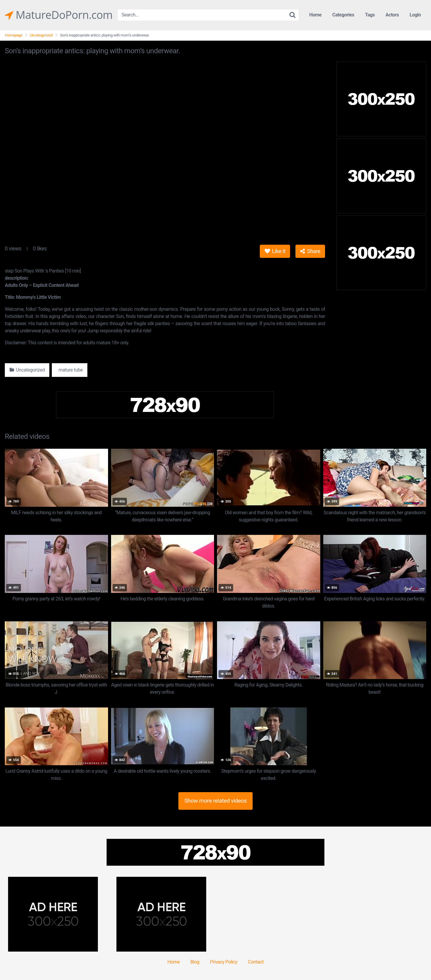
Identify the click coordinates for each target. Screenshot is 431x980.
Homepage (14, 35)
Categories (343, 15)
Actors (392, 15)
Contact (256, 962)
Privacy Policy (224, 962)
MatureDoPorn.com (59, 15)
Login (415, 15)
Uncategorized (41, 35)
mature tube (70, 370)
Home (315, 15)
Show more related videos (216, 801)
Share (310, 251)
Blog (195, 962)
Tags (370, 15)
